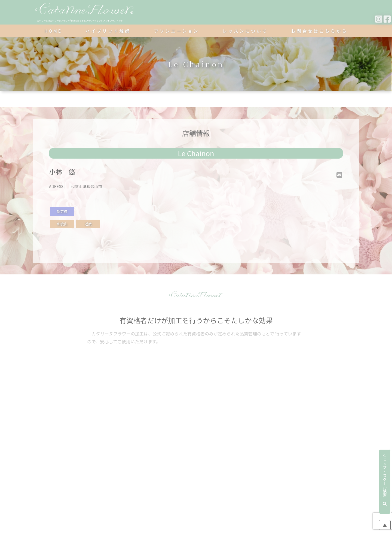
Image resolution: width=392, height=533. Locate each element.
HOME (53, 31)
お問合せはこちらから (319, 31)
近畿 (88, 224)
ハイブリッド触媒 (108, 31)
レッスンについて (245, 31)
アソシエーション (177, 31)
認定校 (62, 211)
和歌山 (62, 224)
